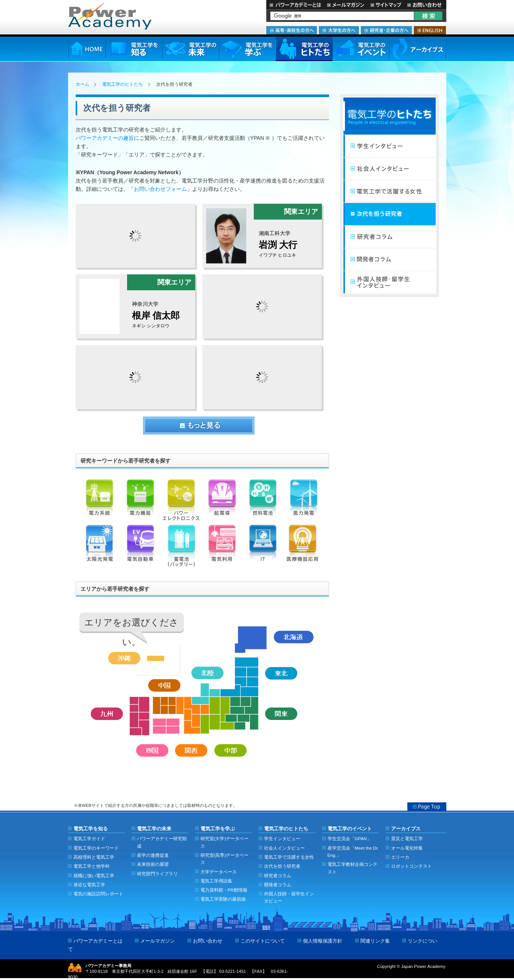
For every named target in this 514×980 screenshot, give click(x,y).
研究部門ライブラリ (157, 874)
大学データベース (219, 872)
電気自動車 (140, 548)
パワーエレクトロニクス (181, 502)
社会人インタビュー (390, 169)
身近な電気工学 (89, 885)
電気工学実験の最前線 (223, 899)
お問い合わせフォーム (160, 189)
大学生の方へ (339, 30)
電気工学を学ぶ (247, 49)
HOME (87, 49)
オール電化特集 (407, 848)
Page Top (427, 807)
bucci (135, 377)
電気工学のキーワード (96, 848)
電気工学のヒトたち (304, 49)
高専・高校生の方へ (292, 30)
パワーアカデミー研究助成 (162, 842)
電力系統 (99, 502)
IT (263, 548)
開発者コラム (390, 260)
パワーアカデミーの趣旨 (105, 138)
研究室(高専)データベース (225, 859)
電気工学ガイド (89, 838)
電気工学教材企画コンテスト (353, 868)
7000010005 (135, 236)
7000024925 (262, 307)
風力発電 (304, 502)
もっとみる (199, 426)
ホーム (82, 84)
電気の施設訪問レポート (98, 894)
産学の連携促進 (153, 855)
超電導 (222, 502)
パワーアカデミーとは (295, 5)
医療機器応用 (304, 548)
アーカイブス (418, 49)
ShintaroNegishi (135, 306)
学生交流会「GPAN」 (349, 838)
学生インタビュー (390, 146)
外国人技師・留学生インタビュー (390, 282)
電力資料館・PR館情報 (224, 890)
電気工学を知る (134, 49)
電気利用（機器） (222, 548)
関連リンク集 (375, 941)
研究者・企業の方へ (386, 30)
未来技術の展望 (153, 864)
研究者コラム (390, 237)
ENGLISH (430, 30)
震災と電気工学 (407, 838)
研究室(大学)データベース (225, 842)
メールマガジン (346, 5)
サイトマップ (386, 5)
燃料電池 (263, 502)
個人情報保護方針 (323, 941)
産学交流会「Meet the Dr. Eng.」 (353, 852)
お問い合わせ (425, 5)
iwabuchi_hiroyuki (262, 236)
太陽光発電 (99, 548)
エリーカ (400, 857)
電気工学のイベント (361, 49)
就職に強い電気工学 (94, 875)
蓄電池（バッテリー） (181, 548)
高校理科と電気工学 (94, 857)
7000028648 (262, 377)
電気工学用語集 (216, 881)
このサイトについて (263, 941)
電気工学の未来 (191, 49)
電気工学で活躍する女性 (390, 192)
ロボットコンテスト (412, 866)
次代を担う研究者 (390, 214)
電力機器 (140, 502)
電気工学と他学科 (92, 866)
